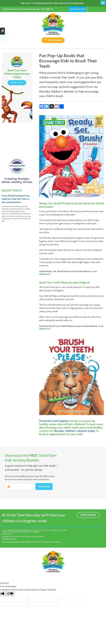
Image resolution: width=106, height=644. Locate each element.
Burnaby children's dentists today (74, 431)
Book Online (55, 40)
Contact (12, 532)
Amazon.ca (45, 274)
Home (4, 530)
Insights (53, 530)
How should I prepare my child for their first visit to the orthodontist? (16, 199)
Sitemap (19, 532)
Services (17, 530)
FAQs (5, 532)
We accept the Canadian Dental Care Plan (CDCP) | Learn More (52, 3)
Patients (36, 530)
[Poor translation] (10, 594)
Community (62, 530)
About (10, 530)
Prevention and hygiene (54, 421)
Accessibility (35, 532)
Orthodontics (27, 530)
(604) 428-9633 (77, 9)
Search (27, 532)
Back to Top (6, 534)
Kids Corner (45, 530)
